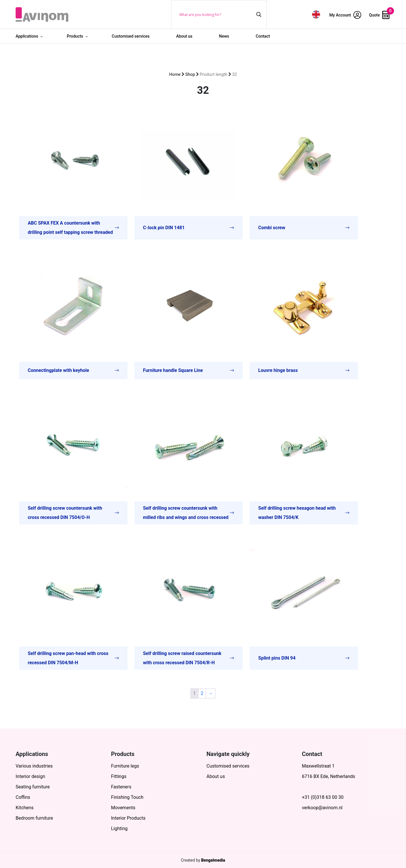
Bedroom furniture (34, 818)
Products (75, 36)
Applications (27, 36)
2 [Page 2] (202, 693)
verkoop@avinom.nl (322, 808)
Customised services (131, 36)
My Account (345, 15)
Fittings (119, 776)
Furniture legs (125, 766)
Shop (190, 74)
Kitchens (25, 808)
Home (175, 74)
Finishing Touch (127, 797)
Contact (263, 36)
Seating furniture (33, 787)
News (224, 36)
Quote (379, 15)
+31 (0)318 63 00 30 (323, 797)
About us (184, 36)
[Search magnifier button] (259, 14)
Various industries (34, 766)
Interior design (30, 776)
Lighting (119, 828)
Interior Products (128, 818)
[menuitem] (316, 14)
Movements (123, 808)
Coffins (23, 797)
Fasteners (121, 787)
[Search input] (216, 14)
